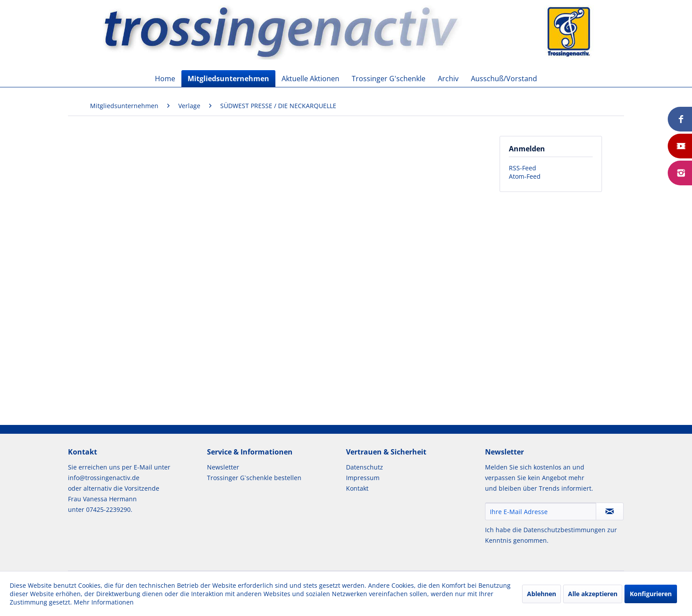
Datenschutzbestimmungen (564, 530)
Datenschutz (365, 467)
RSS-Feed (523, 168)
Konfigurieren (651, 594)
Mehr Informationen (104, 602)
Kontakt (357, 488)
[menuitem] (165, 79)
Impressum (363, 478)
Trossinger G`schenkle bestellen (254, 478)
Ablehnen (542, 594)
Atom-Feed (525, 176)
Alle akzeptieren (593, 594)
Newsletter (223, 467)
